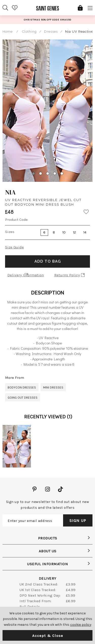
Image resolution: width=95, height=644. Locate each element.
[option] (48, 20)
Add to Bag (48, 261)
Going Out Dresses (23, 398)
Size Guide (14, 247)
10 (64, 232)
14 (85, 232)
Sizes (10, 232)
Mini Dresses (53, 387)
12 (74, 232)
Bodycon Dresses (22, 387)
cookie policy (81, 625)
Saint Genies (48, 10)
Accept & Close (48, 636)
